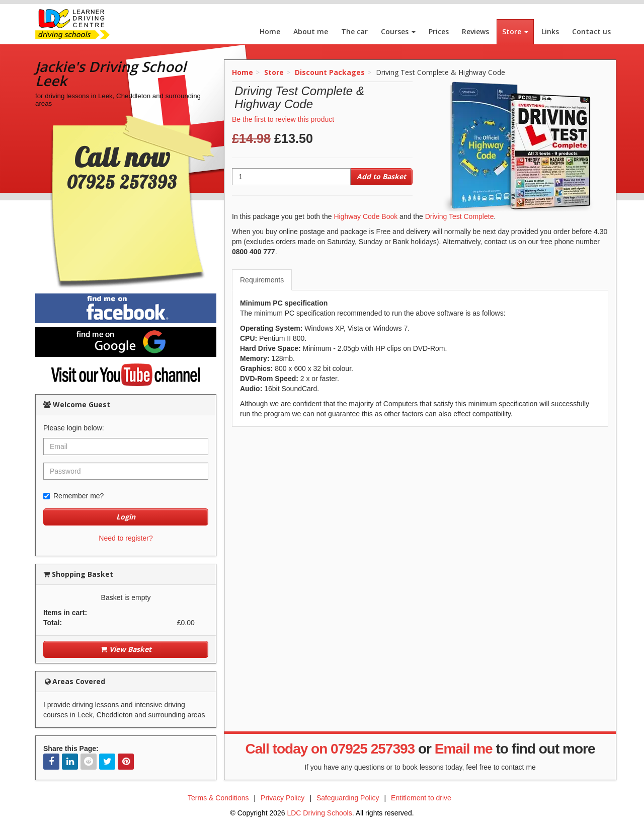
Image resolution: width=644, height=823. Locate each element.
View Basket (126, 649)
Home (270, 31)
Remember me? (73, 496)
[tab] (262, 280)
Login (126, 517)
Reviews (475, 31)
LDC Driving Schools (319, 813)
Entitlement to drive (421, 798)
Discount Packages (330, 72)
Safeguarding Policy (348, 798)
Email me (464, 749)
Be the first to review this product (283, 119)
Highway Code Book (366, 216)
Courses (398, 31)
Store (515, 31)
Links (550, 31)
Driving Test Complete (460, 216)
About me (311, 31)
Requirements (262, 280)
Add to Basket (381, 176)
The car (354, 31)
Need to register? (126, 538)
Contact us (591, 31)
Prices (439, 31)
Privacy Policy (283, 798)
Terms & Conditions (218, 798)
